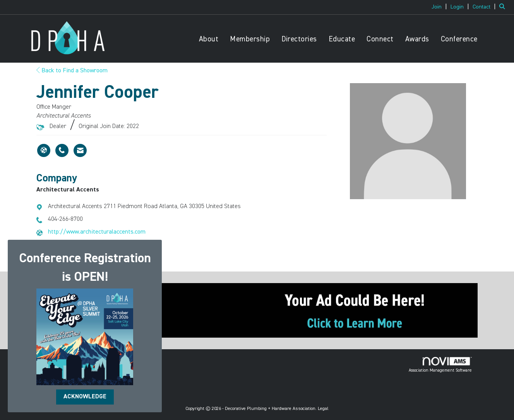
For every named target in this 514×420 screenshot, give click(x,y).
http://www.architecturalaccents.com (97, 232)
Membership (250, 39)
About (209, 39)
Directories (299, 39)
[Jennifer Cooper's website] (44, 150)
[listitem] (440, 7)
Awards (417, 39)
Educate (342, 39)
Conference (459, 39)
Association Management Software (440, 365)
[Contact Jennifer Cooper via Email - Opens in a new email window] (80, 150)
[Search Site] (504, 7)
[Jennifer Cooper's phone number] (62, 150)
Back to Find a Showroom (72, 71)
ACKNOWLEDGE (85, 397)
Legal (323, 409)
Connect (380, 39)
